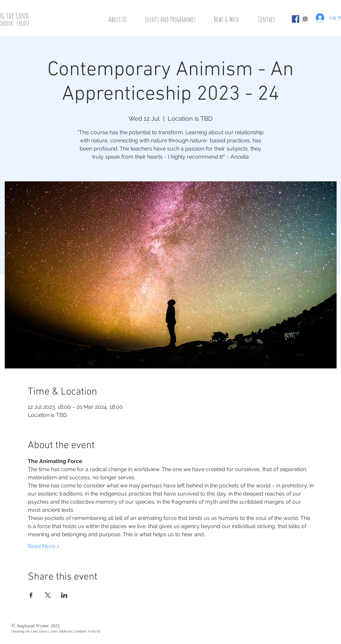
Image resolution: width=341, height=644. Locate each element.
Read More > (44, 546)
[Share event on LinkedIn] (64, 595)
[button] (122, 19)
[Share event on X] (48, 595)
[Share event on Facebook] (31, 595)
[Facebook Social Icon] (296, 19)
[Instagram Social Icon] (305, 19)
